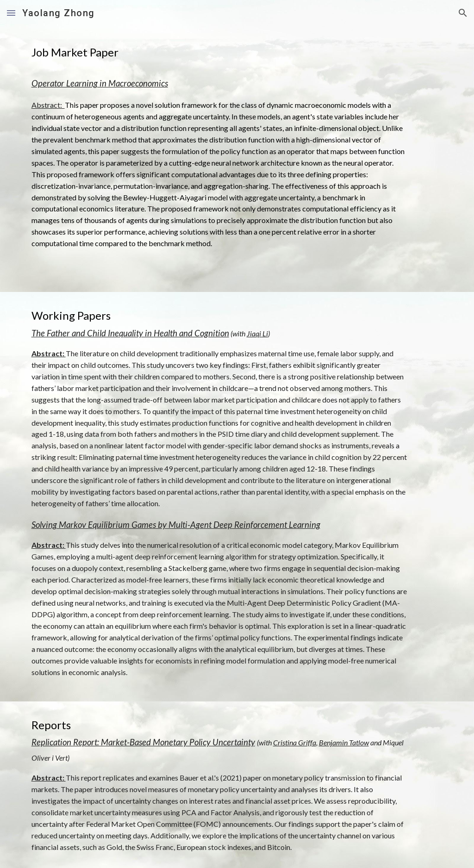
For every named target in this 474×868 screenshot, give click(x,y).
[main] (219, 53)
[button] (11, 13)
